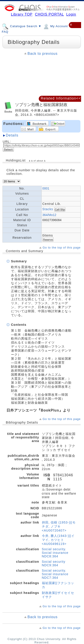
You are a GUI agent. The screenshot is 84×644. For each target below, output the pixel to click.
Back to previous (43, 54)
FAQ (5, 32)
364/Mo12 (49, 215)
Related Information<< (61, 98)
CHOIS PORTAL (49, 14)
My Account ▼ (57, 26)
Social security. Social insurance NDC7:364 (55, 574)
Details (12, 135)
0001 (46, 188)
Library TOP (22, 14)
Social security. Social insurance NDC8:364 (55, 553)
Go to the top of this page (62, 248)
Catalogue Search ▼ (22, 26)
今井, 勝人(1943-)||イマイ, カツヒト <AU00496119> (58, 540)
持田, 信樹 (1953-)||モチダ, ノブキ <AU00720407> (59, 526)
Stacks (48, 209)
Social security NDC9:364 (54, 563)
